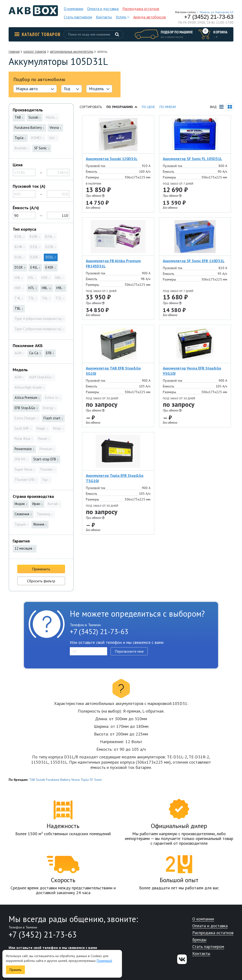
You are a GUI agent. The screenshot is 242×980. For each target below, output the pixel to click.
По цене (148, 107)
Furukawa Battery (58, 780)
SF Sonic (96, 780)
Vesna (75, 780)
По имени (168, 107)
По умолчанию (122, 107)
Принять (15, 970)
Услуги (123, 17)
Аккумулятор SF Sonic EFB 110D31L (194, 261)
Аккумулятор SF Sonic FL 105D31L (192, 159)
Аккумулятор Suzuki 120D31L (112, 159)
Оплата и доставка (103, 9)
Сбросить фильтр (41, 581)
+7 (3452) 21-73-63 (209, 17)
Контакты (104, 17)
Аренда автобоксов (150, 17)
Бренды (199, 940)
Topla (85, 780)
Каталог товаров (38, 34)
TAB (32, 780)
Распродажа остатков (141, 9)
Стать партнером (78, 17)
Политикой (104, 961)
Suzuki (40, 780)
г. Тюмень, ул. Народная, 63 (215, 12)
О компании (74, 9)
